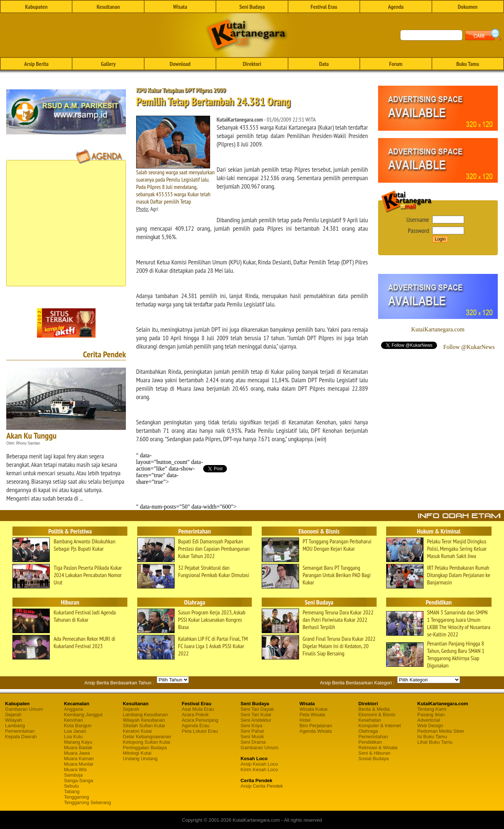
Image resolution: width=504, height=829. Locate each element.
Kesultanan (108, 7)
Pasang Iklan (431, 715)
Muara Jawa (77, 753)
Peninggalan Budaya (145, 748)
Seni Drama (253, 742)
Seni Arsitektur (256, 720)
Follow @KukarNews (469, 347)
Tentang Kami (432, 709)
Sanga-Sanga (79, 780)
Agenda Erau (195, 726)
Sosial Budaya (374, 759)
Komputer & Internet (380, 726)
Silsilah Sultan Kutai (144, 726)
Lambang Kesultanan (145, 715)
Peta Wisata (312, 715)
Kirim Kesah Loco (259, 769)
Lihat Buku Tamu (435, 742)
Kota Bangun (78, 726)
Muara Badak (78, 748)
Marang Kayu (78, 742)
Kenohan (74, 720)
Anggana (74, 709)
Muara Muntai (79, 764)
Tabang (72, 791)
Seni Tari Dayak (257, 709)
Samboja (73, 775)
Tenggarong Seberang (88, 802)
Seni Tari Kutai (256, 715)
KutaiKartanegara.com (438, 329)
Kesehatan (370, 720)
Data (324, 64)
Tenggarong (77, 797)
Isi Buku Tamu (432, 737)
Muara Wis (75, 769)
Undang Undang (140, 759)
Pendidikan (370, 742)
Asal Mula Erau (198, 709)
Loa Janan (75, 731)
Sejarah (13, 715)
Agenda (396, 7)
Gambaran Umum (24, 709)
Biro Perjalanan (316, 726)
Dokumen (468, 7)
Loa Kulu (73, 737)
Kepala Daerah (21, 737)
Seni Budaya (252, 7)
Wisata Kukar (313, 709)
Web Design (430, 726)
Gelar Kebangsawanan (147, 737)
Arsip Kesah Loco (259, 764)
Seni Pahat (252, 731)
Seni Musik (252, 737)
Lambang (15, 726)
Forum (396, 64)
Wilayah (14, 720)
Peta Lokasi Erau (200, 731)
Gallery (108, 64)
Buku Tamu (468, 64)
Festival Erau (324, 7)
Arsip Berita (36, 64)
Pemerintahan (20, 731)
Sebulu (71, 786)
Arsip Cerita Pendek (262, 786)
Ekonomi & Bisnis (377, 715)
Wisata (180, 7)
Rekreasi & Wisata (378, 748)
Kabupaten (36, 7)
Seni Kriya (251, 726)
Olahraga (368, 731)
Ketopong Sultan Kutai (147, 742)
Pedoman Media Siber (441, 731)
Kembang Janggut (83, 715)
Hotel (305, 720)
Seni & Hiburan (374, 753)
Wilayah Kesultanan (144, 720)
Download (180, 64)
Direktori (252, 64)
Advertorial (429, 720)
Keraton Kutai (137, 731)
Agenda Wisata (316, 731)
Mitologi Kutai (137, 753)
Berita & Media (374, 709)
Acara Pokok (195, 715)
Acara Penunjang (200, 720)
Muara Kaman (79, 759)
